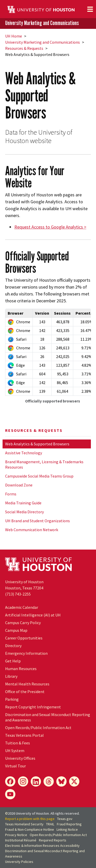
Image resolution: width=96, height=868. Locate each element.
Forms (11, 494)
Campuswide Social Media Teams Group (39, 476)
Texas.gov (65, 819)
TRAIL (50, 824)
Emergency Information (26, 653)
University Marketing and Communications (42, 23)
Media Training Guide (23, 503)
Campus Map (16, 630)
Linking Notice (67, 829)
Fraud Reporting (69, 824)
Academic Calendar (22, 607)
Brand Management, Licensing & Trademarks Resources (44, 464)
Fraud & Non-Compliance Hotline (30, 829)
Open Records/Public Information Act (38, 728)
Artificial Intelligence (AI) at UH (33, 615)
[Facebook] (10, 781)
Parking (12, 699)
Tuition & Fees (18, 743)
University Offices (20, 758)
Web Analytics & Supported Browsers (37, 444)
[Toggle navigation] (90, 9)
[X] (74, 781)
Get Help (13, 661)
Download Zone (19, 485)
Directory (13, 646)
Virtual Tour (15, 766)
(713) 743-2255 (18, 594)
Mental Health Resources (27, 684)
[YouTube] (10, 794)
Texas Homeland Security (24, 824)
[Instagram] (23, 781)
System (15, 751)
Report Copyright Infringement (33, 707)
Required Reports (53, 840)
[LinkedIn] (36, 781)
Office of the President (25, 692)
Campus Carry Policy (23, 623)
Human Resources (21, 669)
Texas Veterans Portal (24, 735)
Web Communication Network (32, 530)
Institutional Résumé (21, 840)
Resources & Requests (24, 48)
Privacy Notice (16, 835)
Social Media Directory (24, 512)
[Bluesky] (61, 781)
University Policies (19, 862)
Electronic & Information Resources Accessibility (42, 846)
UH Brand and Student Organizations (38, 521)
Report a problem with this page (30, 819)
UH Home (14, 36)
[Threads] (49, 781)
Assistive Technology (24, 453)
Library (11, 676)
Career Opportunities (24, 638)
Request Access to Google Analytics (49, 227)
